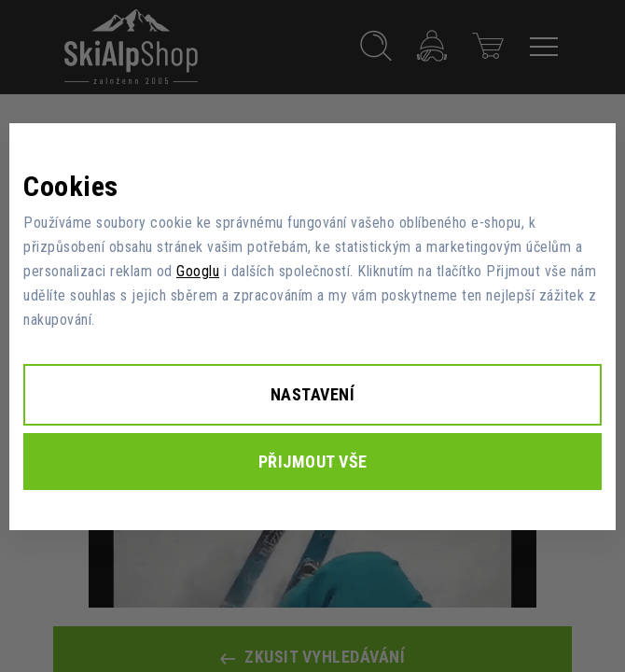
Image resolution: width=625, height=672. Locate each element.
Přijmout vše (313, 462)
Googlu (198, 271)
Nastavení (313, 394)
